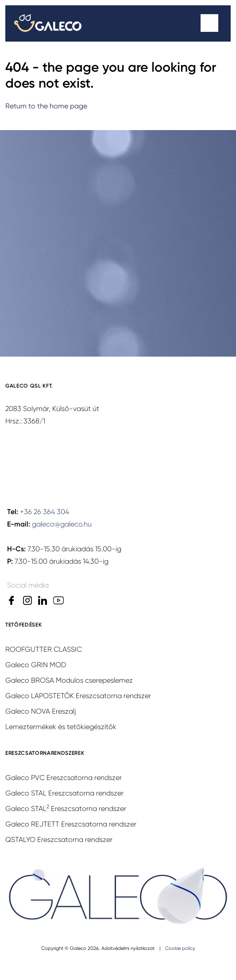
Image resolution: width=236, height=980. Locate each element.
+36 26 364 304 (44, 512)
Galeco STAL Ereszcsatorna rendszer (64, 793)
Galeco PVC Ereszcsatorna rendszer (64, 778)
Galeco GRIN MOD (36, 665)
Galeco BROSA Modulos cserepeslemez (69, 680)
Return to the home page (46, 106)
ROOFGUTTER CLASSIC (44, 649)
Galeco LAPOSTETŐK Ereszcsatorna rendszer (78, 696)
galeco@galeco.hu (62, 524)
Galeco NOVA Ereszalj (41, 711)
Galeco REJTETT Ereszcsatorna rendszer (71, 824)
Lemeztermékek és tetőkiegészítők (61, 727)
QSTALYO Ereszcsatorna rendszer (59, 840)
